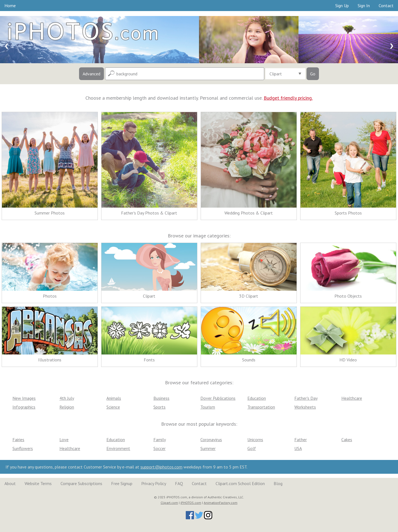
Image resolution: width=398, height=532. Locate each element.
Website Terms (38, 483)
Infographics (24, 407)
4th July (67, 398)
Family (160, 440)
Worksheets (305, 407)
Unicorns (255, 440)
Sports (159, 407)
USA (298, 448)
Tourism (208, 407)
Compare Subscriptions (81, 483)
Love (64, 440)
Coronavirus (211, 440)
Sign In (364, 6)
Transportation (261, 407)
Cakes (347, 440)
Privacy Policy (154, 483)
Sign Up (342, 6)
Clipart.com (169, 503)
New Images (24, 398)
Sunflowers (23, 448)
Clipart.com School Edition (240, 483)
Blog (278, 483)
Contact (386, 6)
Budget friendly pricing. (288, 98)
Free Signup (122, 483)
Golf (252, 448)
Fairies (18, 440)
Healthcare (352, 398)
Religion (67, 407)
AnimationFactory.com (221, 503)
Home (10, 6)
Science (113, 407)
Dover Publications (218, 398)
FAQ (179, 483)
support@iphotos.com (161, 467)
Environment (118, 448)
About (10, 483)
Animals (114, 398)
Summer (208, 448)
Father (301, 440)
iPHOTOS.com (191, 503)
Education (257, 398)
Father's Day (306, 398)
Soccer (159, 448)
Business (161, 398)
